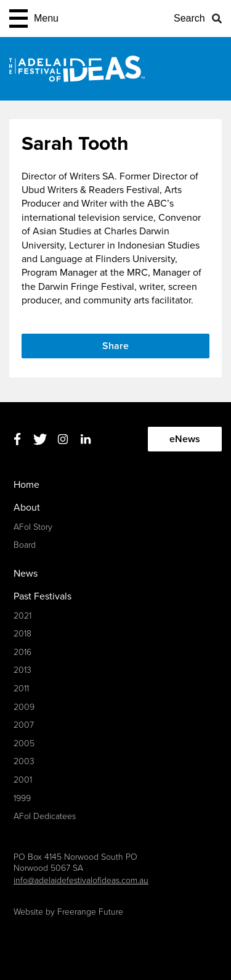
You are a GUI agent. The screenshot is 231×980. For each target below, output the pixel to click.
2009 (24, 707)
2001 (23, 780)
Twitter (40, 439)
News (26, 574)
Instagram (63, 439)
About (27, 508)
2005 (24, 743)
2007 (24, 725)
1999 (22, 798)
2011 (21, 689)
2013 (22, 670)
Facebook (17, 439)
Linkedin (85, 439)
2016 (22, 652)
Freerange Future (90, 912)
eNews (185, 439)
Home (26, 485)
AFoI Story (33, 527)
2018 (22, 634)
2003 (24, 761)
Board (25, 545)
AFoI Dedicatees (45, 816)
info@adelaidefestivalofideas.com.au (81, 880)
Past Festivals (43, 596)
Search (189, 18)
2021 (22, 616)
